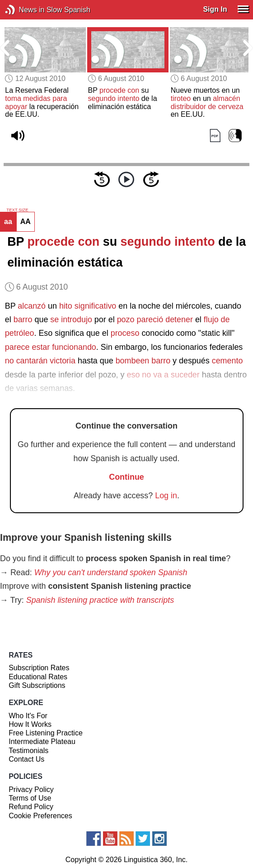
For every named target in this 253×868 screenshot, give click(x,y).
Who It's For (28, 716)
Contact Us (26, 759)
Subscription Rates (39, 668)
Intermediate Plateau (42, 742)
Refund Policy (31, 807)
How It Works (30, 724)
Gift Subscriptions (37, 685)
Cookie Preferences (40, 816)
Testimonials (28, 751)
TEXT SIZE (17, 210)
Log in (166, 496)
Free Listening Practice (46, 733)
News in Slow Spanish (24, 10)
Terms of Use (30, 798)
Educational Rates (38, 677)
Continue (126, 477)
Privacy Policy (31, 789)
